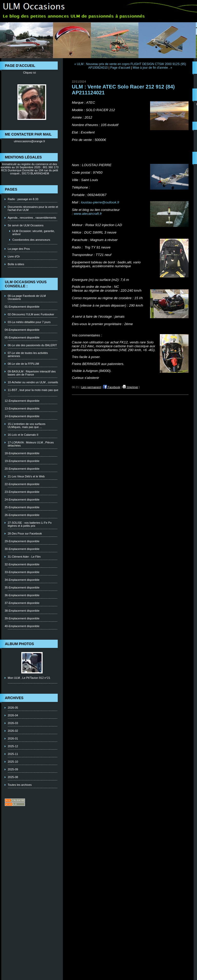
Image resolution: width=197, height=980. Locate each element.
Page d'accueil (120, 68)
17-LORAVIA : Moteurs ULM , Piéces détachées (31, 444)
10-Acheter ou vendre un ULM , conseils (33, 382)
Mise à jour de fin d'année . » (152, 68)
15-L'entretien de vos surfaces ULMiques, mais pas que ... (27, 425)
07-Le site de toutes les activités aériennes (28, 354)
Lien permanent (91, 387)
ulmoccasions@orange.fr (29, 141)
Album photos (19, 644)
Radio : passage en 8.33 (23, 199)
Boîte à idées (16, 264)
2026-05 (13, 708)
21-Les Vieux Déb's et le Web (26, 476)
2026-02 (13, 731)
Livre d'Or (14, 256)
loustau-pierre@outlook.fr (100, 202)
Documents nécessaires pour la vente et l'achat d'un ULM (33, 208)
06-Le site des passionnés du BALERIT (32, 345)
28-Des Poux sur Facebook (25, 533)
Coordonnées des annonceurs (31, 240)
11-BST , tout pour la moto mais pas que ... (33, 391)
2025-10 (13, 762)
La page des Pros (19, 249)
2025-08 (13, 777)
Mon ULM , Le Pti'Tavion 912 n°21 (29, 678)
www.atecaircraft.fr (88, 214)
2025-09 (13, 769)
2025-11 (13, 754)
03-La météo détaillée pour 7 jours (29, 322)
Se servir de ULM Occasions (26, 225)
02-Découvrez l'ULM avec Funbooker (31, 314)
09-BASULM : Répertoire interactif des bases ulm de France (32, 373)
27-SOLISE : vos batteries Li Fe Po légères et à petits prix (30, 524)
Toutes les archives (20, 785)
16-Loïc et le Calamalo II (23, 435)
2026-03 (13, 723)
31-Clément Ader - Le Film (24, 557)
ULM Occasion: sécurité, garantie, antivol (34, 233)
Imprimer (130, 387)
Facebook (112, 387)
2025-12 (13, 746)
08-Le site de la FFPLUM (23, 364)
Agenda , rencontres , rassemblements (32, 218)
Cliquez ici (29, 73)
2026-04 (13, 715)
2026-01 (13, 738)
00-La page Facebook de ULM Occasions (27, 297)
